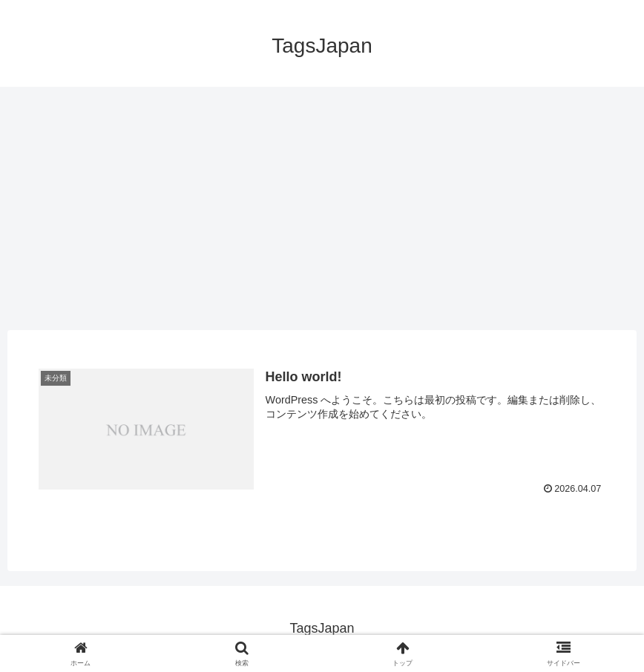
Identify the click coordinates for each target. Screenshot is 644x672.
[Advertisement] (322, 208)
